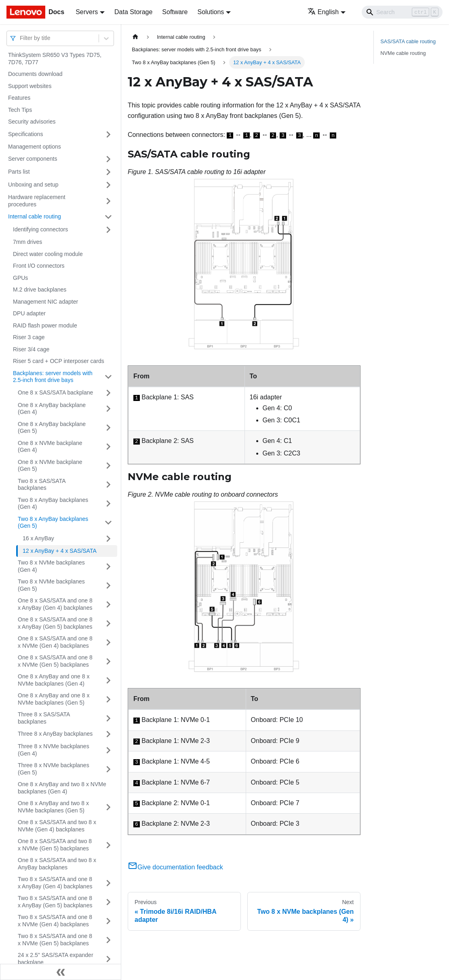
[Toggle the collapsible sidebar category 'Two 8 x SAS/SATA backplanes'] (108, 485)
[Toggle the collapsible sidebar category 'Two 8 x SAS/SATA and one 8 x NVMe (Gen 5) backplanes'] (108, 940)
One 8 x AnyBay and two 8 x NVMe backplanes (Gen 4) (62, 788)
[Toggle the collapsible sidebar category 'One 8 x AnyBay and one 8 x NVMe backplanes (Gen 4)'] (108, 680)
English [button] (323, 12)
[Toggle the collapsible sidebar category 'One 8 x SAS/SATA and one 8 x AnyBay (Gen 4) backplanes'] (108, 604)
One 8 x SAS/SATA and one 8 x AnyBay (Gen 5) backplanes (55, 623)
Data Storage (133, 12)
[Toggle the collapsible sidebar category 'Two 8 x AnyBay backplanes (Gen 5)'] (108, 523)
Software (175, 12)
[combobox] (21, 38)
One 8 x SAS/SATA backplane (55, 392)
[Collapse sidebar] (61, 972)
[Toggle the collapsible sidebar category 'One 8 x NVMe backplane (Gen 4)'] (108, 447)
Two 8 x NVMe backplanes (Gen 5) (51, 585)
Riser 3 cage (29, 337)
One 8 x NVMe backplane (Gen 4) (50, 447)
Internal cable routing (35, 216)
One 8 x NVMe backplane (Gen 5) (50, 466)
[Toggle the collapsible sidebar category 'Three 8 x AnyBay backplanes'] (108, 734)
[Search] (402, 12)
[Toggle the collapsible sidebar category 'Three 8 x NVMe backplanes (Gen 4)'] (108, 750)
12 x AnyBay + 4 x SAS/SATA (60, 551)
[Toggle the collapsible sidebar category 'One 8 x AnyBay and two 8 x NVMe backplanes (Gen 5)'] (108, 807)
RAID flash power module (45, 325)
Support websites (30, 86)
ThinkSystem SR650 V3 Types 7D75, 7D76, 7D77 (55, 59)
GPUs (20, 278)
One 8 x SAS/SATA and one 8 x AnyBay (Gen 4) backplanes (55, 604)
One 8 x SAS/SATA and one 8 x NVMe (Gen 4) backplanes (55, 642)
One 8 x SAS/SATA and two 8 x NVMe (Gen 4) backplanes (57, 826)
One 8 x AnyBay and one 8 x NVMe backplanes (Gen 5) (54, 699)
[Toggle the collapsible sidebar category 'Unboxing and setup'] (108, 185)
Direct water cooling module (48, 254)
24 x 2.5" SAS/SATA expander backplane (56, 959)
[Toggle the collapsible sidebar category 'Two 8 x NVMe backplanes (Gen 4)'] (108, 566)
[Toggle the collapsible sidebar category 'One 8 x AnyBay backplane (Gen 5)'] (108, 428)
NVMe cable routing (403, 53)
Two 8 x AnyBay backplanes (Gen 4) (53, 504)
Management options (35, 147)
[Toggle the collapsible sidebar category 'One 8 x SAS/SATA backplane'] (108, 393)
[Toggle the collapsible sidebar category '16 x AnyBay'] (108, 539)
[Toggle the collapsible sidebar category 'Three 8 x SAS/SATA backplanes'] (108, 718)
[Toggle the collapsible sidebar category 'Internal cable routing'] (108, 217)
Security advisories (32, 122)
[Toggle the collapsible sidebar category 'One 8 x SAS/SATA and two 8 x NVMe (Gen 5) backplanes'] (108, 845)
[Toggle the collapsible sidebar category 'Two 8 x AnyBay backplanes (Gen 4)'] (108, 504)
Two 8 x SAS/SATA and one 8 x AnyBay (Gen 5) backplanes (55, 902)
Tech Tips (20, 110)
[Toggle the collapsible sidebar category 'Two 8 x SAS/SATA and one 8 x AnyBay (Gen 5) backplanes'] (108, 902)
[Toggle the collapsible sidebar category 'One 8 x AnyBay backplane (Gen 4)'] (108, 409)
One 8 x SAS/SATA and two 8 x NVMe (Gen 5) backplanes (55, 845)
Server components (33, 159)
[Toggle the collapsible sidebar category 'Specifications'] (108, 134)
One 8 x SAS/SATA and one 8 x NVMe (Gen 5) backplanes (55, 661)
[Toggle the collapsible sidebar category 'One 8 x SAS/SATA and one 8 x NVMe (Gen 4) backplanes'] (108, 642)
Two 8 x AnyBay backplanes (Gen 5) (53, 523)
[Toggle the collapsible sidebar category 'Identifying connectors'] (108, 230)
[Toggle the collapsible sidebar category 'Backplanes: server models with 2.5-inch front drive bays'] (108, 377)
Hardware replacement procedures (37, 201)
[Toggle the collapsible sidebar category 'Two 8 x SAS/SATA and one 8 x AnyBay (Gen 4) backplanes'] (108, 883)
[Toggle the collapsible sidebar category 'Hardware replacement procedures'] (108, 201)
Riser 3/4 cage (31, 349)
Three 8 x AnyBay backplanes (55, 734)
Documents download (35, 74)
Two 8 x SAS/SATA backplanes (42, 485)
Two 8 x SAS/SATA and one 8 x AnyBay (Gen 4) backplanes (55, 883)
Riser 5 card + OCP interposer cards (59, 361)
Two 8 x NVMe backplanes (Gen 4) (51, 566)
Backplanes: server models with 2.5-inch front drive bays (53, 377)
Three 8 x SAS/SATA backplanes (44, 718)
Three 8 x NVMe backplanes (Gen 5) (54, 769)
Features (19, 98)
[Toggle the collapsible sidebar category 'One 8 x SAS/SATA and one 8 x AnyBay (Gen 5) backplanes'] (108, 623)
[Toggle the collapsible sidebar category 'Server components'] (108, 159)
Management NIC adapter (45, 302)
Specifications (25, 134)
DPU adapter (29, 313)
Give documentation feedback (175, 867)
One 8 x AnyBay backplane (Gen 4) (52, 409)
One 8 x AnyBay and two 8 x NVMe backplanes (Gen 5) (53, 807)
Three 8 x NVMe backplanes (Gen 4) (54, 750)
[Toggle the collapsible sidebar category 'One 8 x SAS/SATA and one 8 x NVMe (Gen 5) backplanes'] (108, 661)
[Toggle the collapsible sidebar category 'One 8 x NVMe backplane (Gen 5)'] (108, 466)
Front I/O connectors (39, 266)
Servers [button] (87, 12)
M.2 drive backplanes (40, 290)
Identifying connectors (40, 229)
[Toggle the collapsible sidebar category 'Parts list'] (108, 172)
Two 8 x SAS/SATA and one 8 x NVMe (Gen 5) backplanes (55, 940)
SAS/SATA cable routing (408, 41)
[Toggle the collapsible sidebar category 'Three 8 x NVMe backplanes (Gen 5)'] (108, 769)
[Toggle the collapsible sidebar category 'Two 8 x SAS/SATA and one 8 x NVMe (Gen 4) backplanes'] (108, 921)
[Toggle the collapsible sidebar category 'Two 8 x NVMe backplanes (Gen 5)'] (108, 585)
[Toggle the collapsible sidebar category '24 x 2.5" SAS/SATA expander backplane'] (108, 959)
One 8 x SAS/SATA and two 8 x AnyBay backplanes (57, 864)
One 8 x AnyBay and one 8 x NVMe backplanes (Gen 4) (54, 680)
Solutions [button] (211, 12)
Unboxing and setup (33, 185)
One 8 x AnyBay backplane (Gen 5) (52, 428)
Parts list (19, 172)
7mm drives (27, 242)
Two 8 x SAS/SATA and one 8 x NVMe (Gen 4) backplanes (55, 921)
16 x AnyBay (38, 538)
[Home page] (135, 37)
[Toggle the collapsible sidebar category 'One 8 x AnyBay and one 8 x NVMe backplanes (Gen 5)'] (108, 699)
